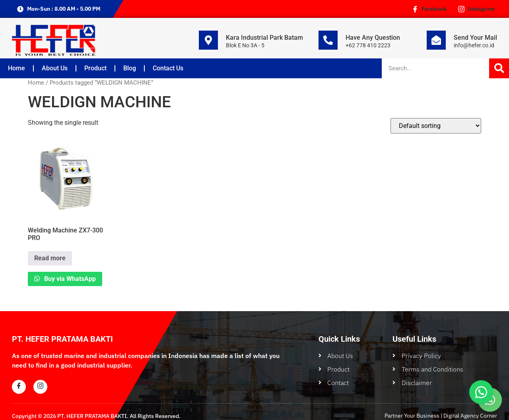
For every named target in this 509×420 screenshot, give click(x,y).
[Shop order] (436, 126)
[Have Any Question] (328, 40)
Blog (130, 68)
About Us (55, 68)
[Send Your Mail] (436, 40)
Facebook (429, 9)
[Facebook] (19, 387)
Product (95, 68)
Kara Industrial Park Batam (264, 38)
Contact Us (168, 68)
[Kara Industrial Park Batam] (208, 40)
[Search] (499, 68)
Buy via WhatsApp (69, 279)
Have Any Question (373, 38)
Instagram (477, 9)
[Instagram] (40, 387)
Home (17, 68)
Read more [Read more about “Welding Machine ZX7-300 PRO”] (50, 258)
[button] (481, 392)
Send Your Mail (475, 38)
